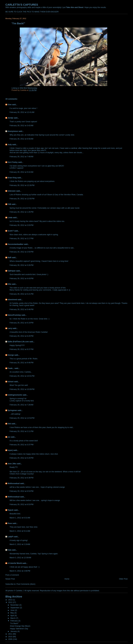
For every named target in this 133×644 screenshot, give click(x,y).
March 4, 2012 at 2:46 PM (20, 571)
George (11, 355)
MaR (9, 258)
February (14, 621)
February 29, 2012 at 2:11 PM (21, 431)
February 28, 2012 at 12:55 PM (22, 199)
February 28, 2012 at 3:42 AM (21, 126)
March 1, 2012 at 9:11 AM (20, 531)
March (13, 618)
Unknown (12, 191)
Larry (10, 328)
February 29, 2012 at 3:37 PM (21, 445)
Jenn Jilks (12, 464)
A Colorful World (15, 563)
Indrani (10, 382)
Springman (12, 410)
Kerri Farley (13, 162)
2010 (10, 637)
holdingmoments (15, 395)
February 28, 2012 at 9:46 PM (21, 363)
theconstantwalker (15, 244)
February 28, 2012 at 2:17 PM (21, 239)
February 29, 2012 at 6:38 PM (21, 478)
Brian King (12, 178)
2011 (10, 634)
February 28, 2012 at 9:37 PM (21, 349)
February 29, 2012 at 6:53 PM (21, 491)
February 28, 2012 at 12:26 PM (22, 185)
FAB (9, 204)
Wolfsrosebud (14, 483)
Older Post (123, 579)
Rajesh (10, 510)
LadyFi (10, 537)
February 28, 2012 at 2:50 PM (21, 252)
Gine (10, 105)
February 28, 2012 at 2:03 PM (21, 225)
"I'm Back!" (14, 623)
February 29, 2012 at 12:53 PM (22, 418)
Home (67, 579)
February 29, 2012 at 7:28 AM (21, 405)
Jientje (10, 118)
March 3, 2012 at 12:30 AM (20, 558)
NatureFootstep (14, 315)
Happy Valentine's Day (19, 629)
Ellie (9, 284)
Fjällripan (12, 271)
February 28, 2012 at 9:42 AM (21, 172)
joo (9, 437)
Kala (9, 550)
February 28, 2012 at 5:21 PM (21, 294)
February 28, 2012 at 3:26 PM (21, 265)
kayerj (10, 450)
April (12, 616)
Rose (10, 523)
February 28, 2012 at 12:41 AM (22, 112)
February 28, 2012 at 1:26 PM (21, 212)
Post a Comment (12, 575)
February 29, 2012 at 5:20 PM (21, 458)
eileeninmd (12, 300)
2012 (10, 602)
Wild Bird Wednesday (28, 88)
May (12, 613)
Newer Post (10, 579)
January (14, 631)
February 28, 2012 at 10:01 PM (22, 376)
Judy (10, 145)
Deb (9, 424)
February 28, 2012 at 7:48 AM (21, 157)
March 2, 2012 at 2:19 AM (20, 544)
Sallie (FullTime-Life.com (18, 342)
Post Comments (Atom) (26, 584)
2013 (10, 600)
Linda (10, 218)
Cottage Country (27, 474)
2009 (10, 639)
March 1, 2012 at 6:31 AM (20, 518)
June (13, 610)
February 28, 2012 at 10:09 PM (22, 389)
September (15, 608)
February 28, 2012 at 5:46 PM (21, 309)
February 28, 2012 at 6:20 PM (21, 336)
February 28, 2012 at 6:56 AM (21, 139)
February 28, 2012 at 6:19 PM (21, 323)
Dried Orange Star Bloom (20, 626)
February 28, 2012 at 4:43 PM (21, 278)
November (15, 605)
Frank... (11, 368)
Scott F (11, 231)
